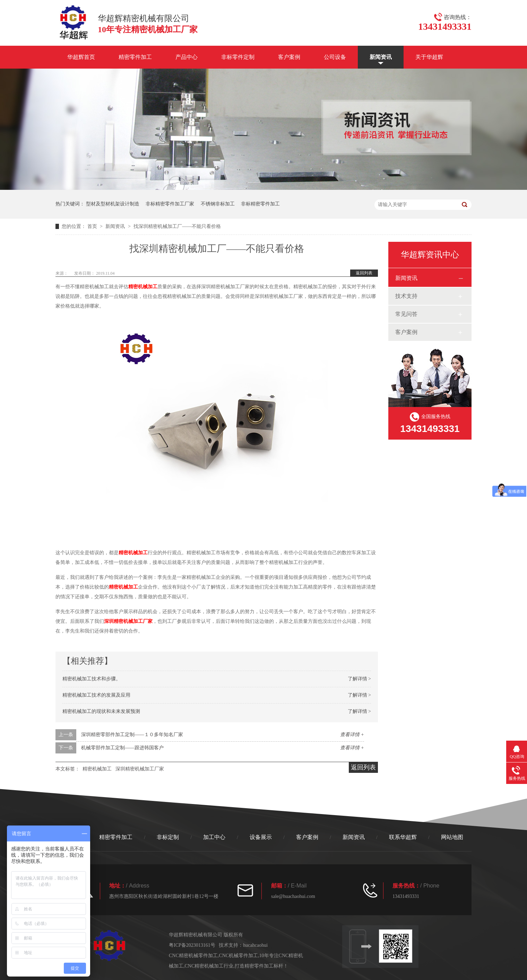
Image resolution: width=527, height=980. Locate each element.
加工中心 (214, 837)
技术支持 (406, 296)
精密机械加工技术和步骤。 (92, 679)
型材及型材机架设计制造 (113, 204)
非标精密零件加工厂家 (170, 204)
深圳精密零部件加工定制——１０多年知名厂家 (132, 735)
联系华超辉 (403, 837)
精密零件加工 (135, 57)
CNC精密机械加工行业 (209, 966)
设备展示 (261, 837)
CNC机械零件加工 (238, 956)
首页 (93, 226)
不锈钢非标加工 (218, 204)
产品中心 (187, 57)
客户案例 (289, 57)
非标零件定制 (238, 57)
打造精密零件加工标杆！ (261, 966)
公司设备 (335, 57)
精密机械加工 (143, 287)
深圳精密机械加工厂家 (128, 621)
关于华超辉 (429, 57)
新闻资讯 (381, 57)
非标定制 (168, 837)
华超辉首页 (81, 57)
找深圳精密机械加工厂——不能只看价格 (177, 226)
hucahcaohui (255, 945)
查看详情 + (352, 735)
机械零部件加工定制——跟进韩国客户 (122, 748)
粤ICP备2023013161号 (192, 945)
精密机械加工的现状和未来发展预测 (101, 711)
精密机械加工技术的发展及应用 (96, 695)
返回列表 (364, 273)
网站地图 (452, 837)
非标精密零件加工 (260, 204)
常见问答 (406, 314)
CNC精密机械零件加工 (193, 956)
